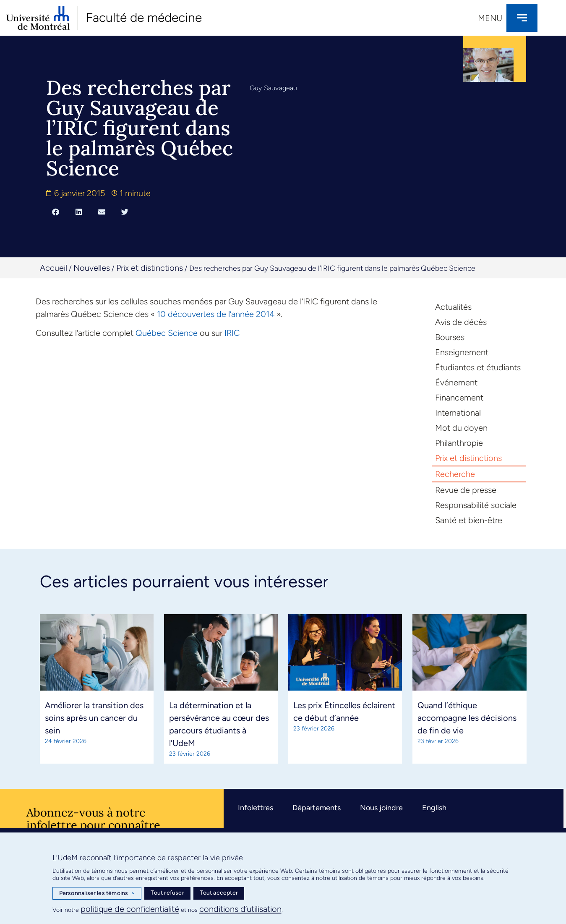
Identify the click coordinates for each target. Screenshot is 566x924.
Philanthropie (459, 443)
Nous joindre (381, 808)
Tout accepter (219, 893)
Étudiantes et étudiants (478, 367)
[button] (56, 212)
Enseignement (462, 352)
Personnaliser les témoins (97, 893)
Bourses (450, 337)
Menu (490, 18)
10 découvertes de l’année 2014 (217, 314)
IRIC (232, 333)
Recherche (455, 474)
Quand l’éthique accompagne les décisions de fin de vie (467, 718)
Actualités (453, 307)
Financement (459, 398)
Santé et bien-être (469, 520)
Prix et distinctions (150, 268)
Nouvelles (92, 268)
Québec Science (167, 333)
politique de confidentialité (130, 909)
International (458, 413)
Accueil (53, 268)
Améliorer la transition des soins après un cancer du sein (94, 718)
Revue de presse (466, 490)
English (434, 808)
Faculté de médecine (144, 17)
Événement (456, 382)
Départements (317, 808)
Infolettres (256, 808)
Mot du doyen (461, 428)
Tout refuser (167, 893)
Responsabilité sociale (476, 505)
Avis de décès (461, 322)
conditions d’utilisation (240, 909)
